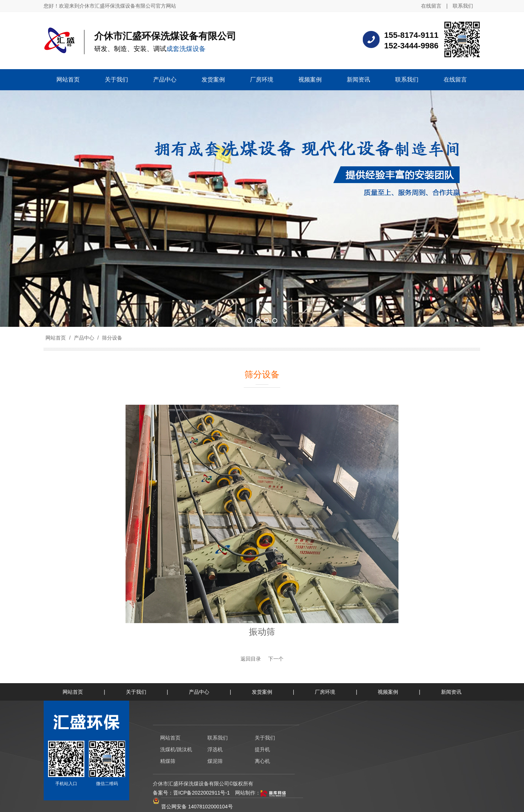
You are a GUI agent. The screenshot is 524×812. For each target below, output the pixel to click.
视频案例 (388, 692)
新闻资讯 (451, 692)
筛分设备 (111, 338)
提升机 (262, 749)
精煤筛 (168, 761)
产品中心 (84, 338)
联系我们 (463, 6)
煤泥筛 (215, 761)
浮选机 (215, 749)
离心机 (262, 761)
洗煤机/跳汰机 (176, 749)
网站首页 (56, 338)
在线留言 (431, 6)
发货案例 (262, 692)
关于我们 (136, 692)
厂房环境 (325, 692)
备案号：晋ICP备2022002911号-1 (191, 793)
